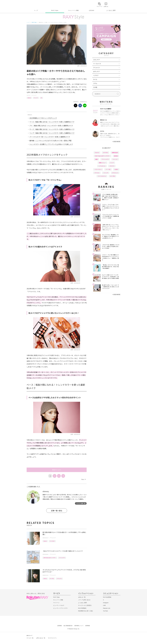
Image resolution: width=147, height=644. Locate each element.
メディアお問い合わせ (84, 600)
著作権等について (79, 626)
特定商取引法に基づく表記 (85, 611)
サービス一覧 (30, 638)
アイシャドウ (62, 558)
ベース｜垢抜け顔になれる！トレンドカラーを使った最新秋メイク (52, 122)
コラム (95, 83)
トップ (36, 10)
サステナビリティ (52, 638)
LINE (104, 605)
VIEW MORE (116, 142)
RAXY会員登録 (107, 597)
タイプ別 (52, 579)
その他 (95, 87)
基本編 (116, 156)
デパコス (97, 173)
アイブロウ (52, 541)
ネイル (95, 79)
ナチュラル (59, 579)
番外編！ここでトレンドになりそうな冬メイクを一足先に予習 (50, 141)
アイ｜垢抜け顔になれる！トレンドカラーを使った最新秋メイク (51, 126)
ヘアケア (96, 75)
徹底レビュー (102, 163)
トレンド (36, 98)
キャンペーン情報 (73, 10)
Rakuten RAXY (35, 4)
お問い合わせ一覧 (41, 638)
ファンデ (106, 173)
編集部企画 (115, 153)
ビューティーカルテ (59, 605)
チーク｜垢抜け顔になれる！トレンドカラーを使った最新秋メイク (52, 129)
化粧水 (116, 169)
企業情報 (59, 626)
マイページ (56, 603)
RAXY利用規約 (82, 608)
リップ (112, 163)
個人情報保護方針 (68, 626)
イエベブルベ (98, 169)
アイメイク (34, 95)
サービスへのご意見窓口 (85, 605)
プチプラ (112, 166)
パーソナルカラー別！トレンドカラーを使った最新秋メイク (50, 137)
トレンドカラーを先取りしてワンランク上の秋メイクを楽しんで (51, 144)
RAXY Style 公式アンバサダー (50, 558)
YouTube (105, 611)
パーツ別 (108, 169)
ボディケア (96, 72)
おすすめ (105, 153)
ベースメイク (97, 64)
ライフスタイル (102, 176)
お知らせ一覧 (82, 597)
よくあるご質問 (111, 10)
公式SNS (92, 10)
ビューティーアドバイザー (61, 608)
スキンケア (96, 60)
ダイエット (115, 173)
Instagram (106, 603)
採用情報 (88, 626)
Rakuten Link (107, 608)
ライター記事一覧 (81, 503)
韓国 (96, 159)
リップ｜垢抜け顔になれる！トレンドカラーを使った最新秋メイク (52, 133)
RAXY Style (55, 10)
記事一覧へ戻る (57, 511)
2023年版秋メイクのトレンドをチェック (43, 118)
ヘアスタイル (102, 166)
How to (29, 98)
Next (83, 479)
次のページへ (57, 470)
